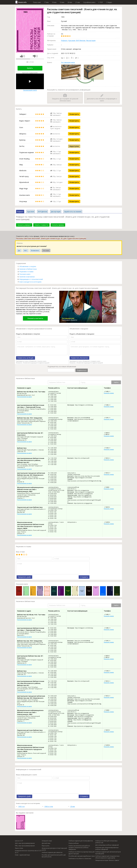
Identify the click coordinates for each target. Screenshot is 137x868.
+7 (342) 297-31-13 (109, 448)
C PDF (101, 2)
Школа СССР (19, 841)
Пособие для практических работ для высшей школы (54, 856)
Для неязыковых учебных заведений (107, 845)
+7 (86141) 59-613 (109, 434)
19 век (62, 2)
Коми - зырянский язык (22, 855)
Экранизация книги (30, 82)
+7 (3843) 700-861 (109, 487)
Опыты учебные (74, 843)
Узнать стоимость (41, 225)
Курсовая (72, 40)
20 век (70, 2)
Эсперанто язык (47, 841)
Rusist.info (22, 2)
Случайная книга (89, 2)
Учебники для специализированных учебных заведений (107, 848)
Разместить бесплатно (79, 358)
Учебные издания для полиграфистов (81, 841)
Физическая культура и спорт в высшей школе (54, 849)
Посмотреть (74, 114)
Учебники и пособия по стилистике (80, 859)
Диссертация (91, 40)
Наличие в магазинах (27, 277)
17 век (46, 2)
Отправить (84, 577)
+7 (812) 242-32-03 (109, 458)
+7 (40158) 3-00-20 (109, 522)
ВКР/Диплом (81, 40)
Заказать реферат (24, 225)
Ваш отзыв (20, 552)
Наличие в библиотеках (28, 269)
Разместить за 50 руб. (26, 358)
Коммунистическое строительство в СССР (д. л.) (28, 852)
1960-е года (49, 806)
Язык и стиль (19, 848)
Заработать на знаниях (73, 212)
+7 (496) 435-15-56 (109, 405)
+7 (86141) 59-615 (109, 433)
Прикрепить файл (24, 577)
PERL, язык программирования (25, 846)
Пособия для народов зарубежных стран (82, 856)
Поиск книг (37, 2)
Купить (30, 68)
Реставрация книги (68, 62)
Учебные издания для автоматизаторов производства (108, 853)
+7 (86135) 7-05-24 (109, 507)
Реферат (64, 40)
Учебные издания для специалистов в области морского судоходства (107, 857)
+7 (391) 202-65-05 (109, 418)
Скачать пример (58, 225)
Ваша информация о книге (26, 775)
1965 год (21, 806)
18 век (54, 2)
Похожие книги (25, 274)
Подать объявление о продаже (82, 334)
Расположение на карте (24, 397)
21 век (78, 2)
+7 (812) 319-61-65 (109, 473)
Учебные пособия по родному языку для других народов (82, 853)
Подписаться (82, 370)
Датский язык (46, 843)
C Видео (109, 2)
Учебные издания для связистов (52, 852)
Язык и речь (46, 846)
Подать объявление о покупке (28, 334)
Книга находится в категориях (30, 282)
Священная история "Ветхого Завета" (107, 860)
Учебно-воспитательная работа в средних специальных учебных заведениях (79, 848)
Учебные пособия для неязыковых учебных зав (106, 842)
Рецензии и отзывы (26, 272)
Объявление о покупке (28, 266)
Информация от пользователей (31, 279)
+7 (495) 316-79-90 (109, 391)
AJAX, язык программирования (25, 843)
